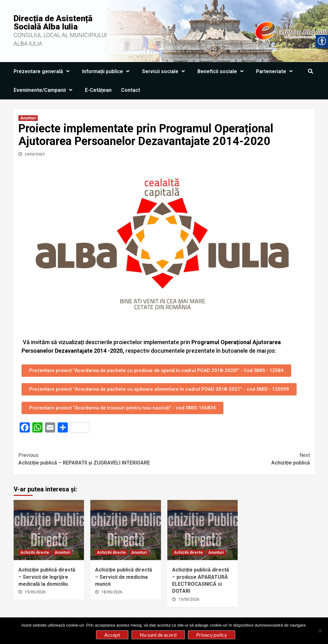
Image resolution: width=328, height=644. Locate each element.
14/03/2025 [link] (35, 154)
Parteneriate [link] (276, 71)
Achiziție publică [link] (237, 459)
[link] (311, 72)
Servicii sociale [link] (165, 71)
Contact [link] (131, 90)
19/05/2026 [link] (35, 592)
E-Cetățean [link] (98, 90)
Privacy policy (212, 635)
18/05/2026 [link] (112, 592)
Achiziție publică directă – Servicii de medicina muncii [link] (124, 577)
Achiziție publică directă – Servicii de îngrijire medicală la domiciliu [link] (47, 577)
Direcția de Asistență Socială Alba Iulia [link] (53, 22)
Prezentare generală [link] (43, 71)
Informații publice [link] (107, 71)
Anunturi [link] (28, 118)
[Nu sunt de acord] (320, 631)
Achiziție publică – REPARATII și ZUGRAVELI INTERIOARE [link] (91, 459)
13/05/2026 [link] (189, 599)
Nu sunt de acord (158, 635)
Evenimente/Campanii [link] (45, 90)
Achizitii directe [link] (35, 552)
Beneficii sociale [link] (222, 71)
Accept (112, 635)
